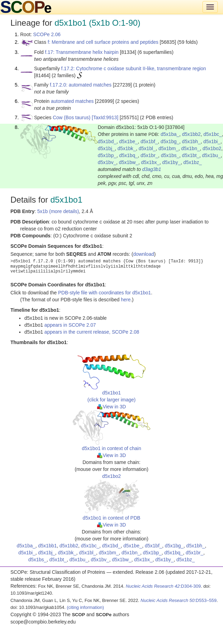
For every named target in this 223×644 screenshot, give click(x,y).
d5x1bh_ (191, 141)
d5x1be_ (129, 141)
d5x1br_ (149, 155)
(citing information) (85, 607)
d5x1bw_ (129, 162)
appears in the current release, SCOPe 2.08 (92, 332)
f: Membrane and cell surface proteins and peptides (103, 42)
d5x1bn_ (191, 148)
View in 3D (111, 407)
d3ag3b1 (152, 169)
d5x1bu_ (212, 155)
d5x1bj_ (106, 148)
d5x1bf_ (149, 141)
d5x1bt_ (191, 155)
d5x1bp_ (107, 155)
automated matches (72, 101)
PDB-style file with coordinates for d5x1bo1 (105, 293)
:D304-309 (164, 586)
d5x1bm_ (168, 148)
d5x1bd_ (107, 141)
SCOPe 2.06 (47, 34)
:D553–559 (179, 600)
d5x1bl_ (147, 148)
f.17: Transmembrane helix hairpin (82, 52)
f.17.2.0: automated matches (81, 85)
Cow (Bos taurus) (72, 117)
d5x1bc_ (213, 134)
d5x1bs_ (170, 155)
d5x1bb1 (48, 546)
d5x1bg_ (170, 141)
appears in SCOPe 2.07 (70, 325)
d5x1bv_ (107, 162)
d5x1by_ (171, 162)
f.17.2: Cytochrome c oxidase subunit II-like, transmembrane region (134, 68)
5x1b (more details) (58, 211)
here (126, 300)
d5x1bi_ (212, 141)
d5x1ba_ (170, 134)
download (144, 254)
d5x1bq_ (129, 155)
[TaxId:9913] (105, 117)
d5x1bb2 (191, 134)
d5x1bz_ (193, 162)
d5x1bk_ (127, 148)
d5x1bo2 (212, 148)
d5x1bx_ (150, 162)
